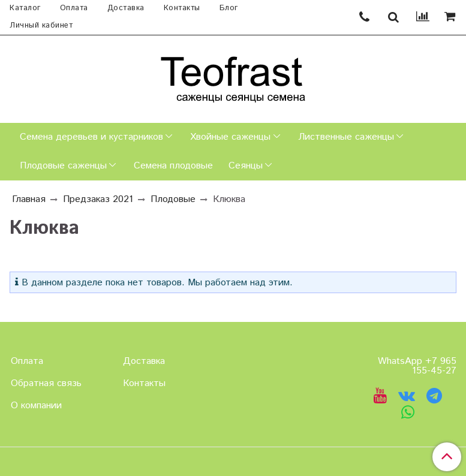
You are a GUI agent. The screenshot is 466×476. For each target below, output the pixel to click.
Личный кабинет (41, 25)
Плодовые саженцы (63, 166)
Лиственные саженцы (346, 137)
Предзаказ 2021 (98, 199)
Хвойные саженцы (230, 137)
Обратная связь (46, 383)
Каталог (25, 8)
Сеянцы (246, 166)
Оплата (74, 8)
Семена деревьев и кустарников (91, 137)
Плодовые (173, 199)
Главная (29, 199)
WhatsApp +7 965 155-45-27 (417, 366)
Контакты (182, 8)
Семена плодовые (173, 166)
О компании (36, 406)
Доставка (126, 8)
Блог (229, 8)
